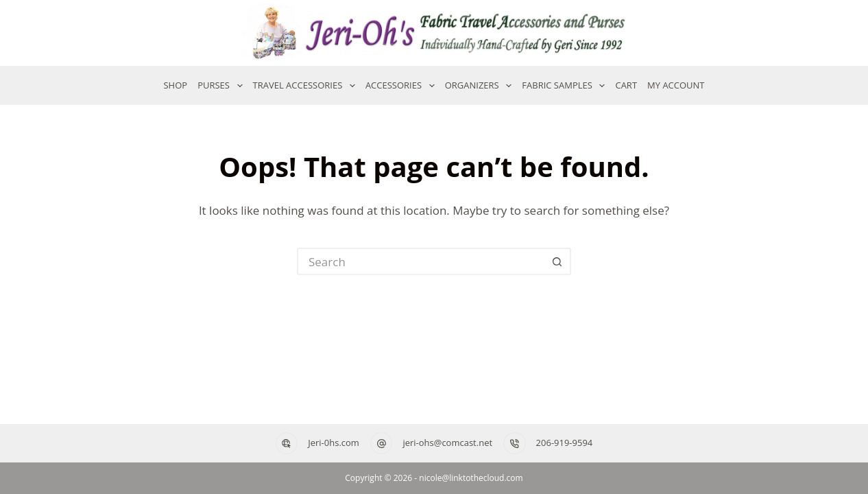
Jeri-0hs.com (334, 443)
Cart (626, 85)
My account (676, 85)
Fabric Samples (563, 86)
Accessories (400, 86)
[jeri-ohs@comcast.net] (382, 444)
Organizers (479, 86)
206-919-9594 (565, 443)
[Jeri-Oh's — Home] (434, 33)
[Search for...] (420, 261)
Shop (175, 85)
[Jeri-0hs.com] (287, 444)
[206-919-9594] (515, 444)
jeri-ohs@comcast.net (447, 443)
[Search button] (557, 261)
